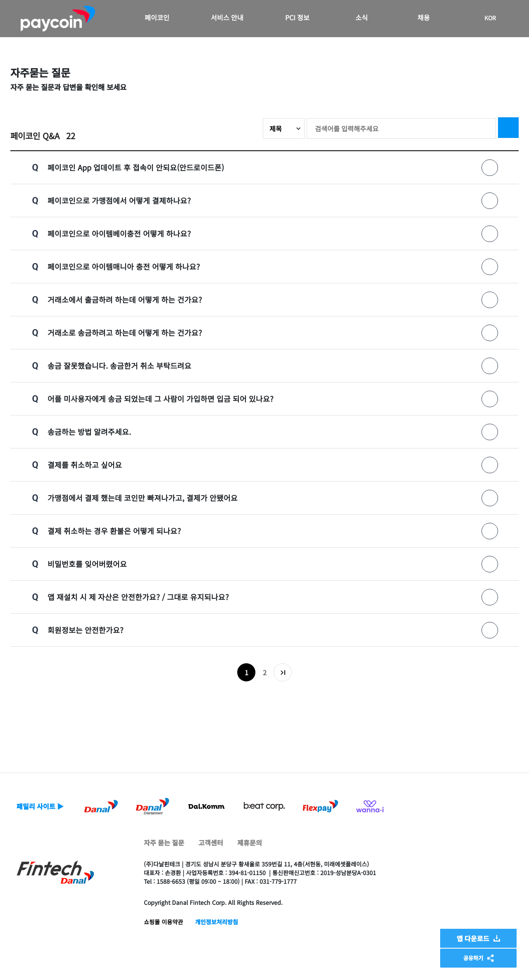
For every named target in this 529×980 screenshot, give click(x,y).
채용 (424, 17)
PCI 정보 (297, 17)
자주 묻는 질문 (164, 842)
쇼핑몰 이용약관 (163, 922)
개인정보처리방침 (217, 922)
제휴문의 (250, 842)
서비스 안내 (227, 17)
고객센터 (211, 842)
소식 (362, 17)
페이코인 (157, 17)
